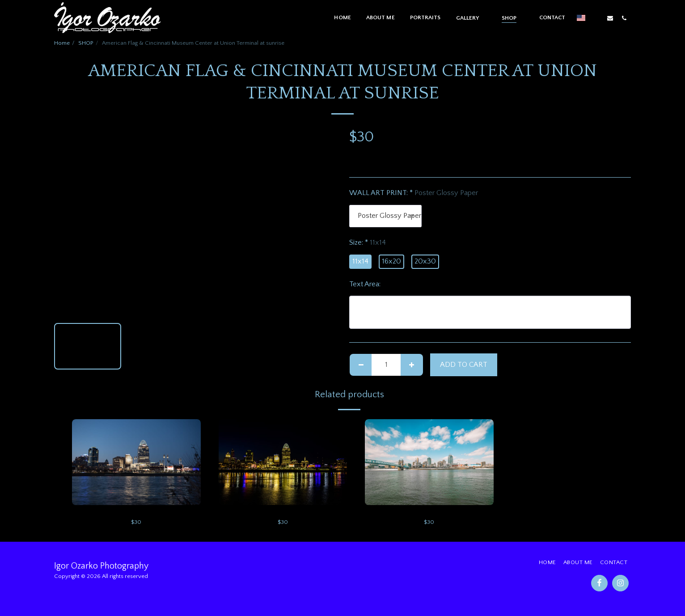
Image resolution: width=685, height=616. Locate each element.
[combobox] (385, 216)
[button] (471, 18)
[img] (136, 462)
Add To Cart (464, 365)
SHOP (86, 43)
